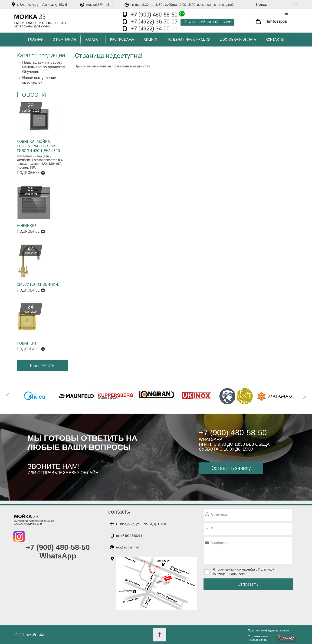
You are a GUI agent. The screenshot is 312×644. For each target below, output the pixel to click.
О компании (64, 40)
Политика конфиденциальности (268, 631)
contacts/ (119, 512)
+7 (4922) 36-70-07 (154, 22)
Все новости (42, 365)
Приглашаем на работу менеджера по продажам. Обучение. (44, 67)
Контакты (275, 40)
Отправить (248, 584)
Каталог (93, 40)
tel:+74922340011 (129, 536)
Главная (36, 40)
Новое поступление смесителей (39, 80)
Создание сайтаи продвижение (258, 638)
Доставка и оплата (238, 40)
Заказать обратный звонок (207, 22)
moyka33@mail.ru (100, 5)
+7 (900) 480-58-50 (158, 14)
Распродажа (122, 40)
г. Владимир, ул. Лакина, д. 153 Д (42, 5)
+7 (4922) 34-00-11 (154, 29)
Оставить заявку (231, 468)
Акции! (150, 40)
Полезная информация (188, 40)
